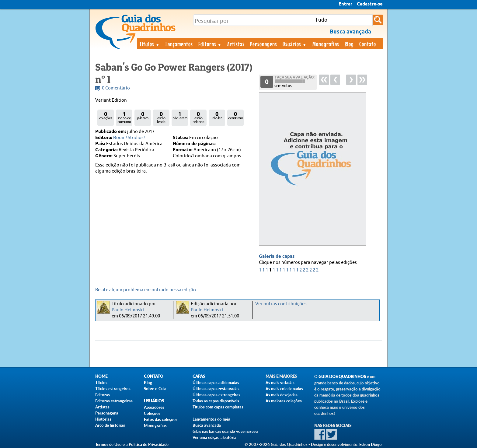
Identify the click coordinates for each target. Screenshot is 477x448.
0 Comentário (116, 88)
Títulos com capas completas (218, 407)
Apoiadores (154, 407)
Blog (349, 44)
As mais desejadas (282, 395)
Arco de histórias (110, 425)
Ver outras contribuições (281, 304)
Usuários (295, 44)
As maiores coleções (284, 401)
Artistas (236, 44)
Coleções (152, 413)
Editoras (210, 44)
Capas (199, 376)
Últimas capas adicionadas (216, 383)
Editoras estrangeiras (114, 401)
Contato (368, 44)
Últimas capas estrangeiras (216, 395)
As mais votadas (280, 383)
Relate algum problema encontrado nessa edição (146, 290)
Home (101, 376)
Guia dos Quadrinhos (342, 377)
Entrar (345, 4)
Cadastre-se (370, 4)
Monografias (326, 44)
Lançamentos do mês (211, 419)
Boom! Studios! (129, 138)
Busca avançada (207, 425)
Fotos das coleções (161, 419)
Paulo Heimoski (128, 310)
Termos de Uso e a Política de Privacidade (132, 444)
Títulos (150, 44)
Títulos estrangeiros (113, 389)
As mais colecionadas (284, 389)
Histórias (103, 419)
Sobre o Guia (155, 389)
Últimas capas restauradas (216, 389)
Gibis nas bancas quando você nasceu (225, 431)
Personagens (264, 44)
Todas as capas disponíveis (216, 401)
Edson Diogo (371, 444)
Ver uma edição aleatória (214, 437)
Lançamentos (179, 44)
